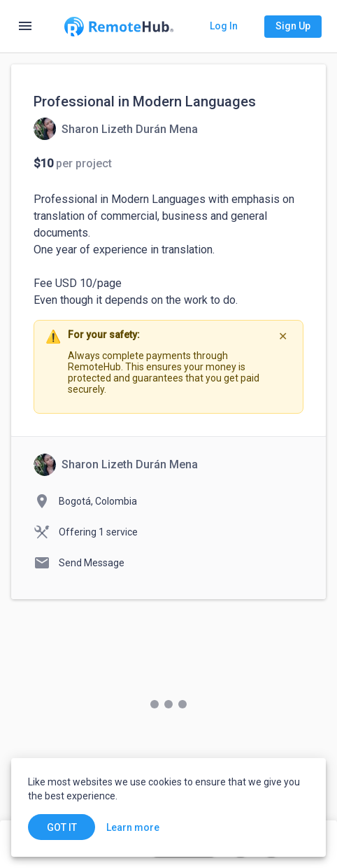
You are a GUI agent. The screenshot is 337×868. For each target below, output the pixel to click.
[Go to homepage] (119, 27)
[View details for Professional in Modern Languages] (116, 129)
